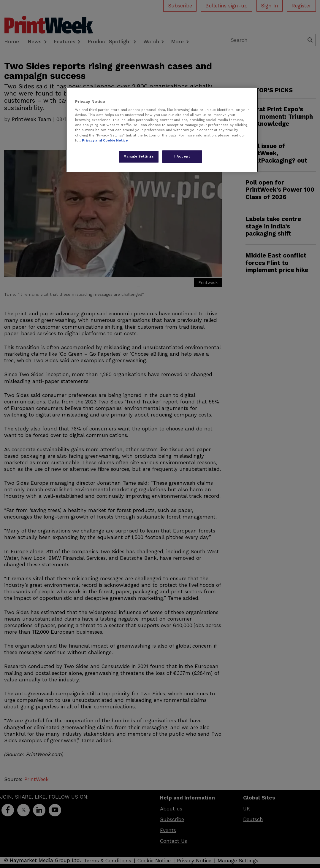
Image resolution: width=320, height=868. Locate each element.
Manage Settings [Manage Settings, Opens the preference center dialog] (139, 156)
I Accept (182, 156)
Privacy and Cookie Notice (105, 140)
